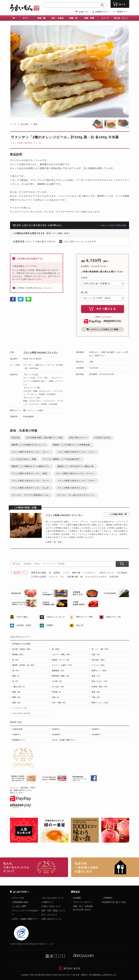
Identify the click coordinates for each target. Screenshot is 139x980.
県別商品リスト (19, 740)
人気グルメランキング (56, 617)
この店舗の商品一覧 (118, 514)
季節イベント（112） (100, 703)
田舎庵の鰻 (73, 577)
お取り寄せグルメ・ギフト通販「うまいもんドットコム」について (34, 867)
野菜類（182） (18, 655)
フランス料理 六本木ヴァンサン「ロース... (75, 473)
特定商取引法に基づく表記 (114, 902)
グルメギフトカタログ (96, 577)
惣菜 (36, 124)
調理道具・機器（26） (61, 676)
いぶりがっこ (90, 573)
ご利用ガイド (121, 12)
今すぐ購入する (102, 309)
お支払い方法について (51, 906)
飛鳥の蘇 (76, 573)
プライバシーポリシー (83, 902)
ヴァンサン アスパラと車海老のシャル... (31, 495)
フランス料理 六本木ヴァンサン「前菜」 (30, 473)
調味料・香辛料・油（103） (24, 665)
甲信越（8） (57, 692)
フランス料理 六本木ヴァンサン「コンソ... (77, 452)
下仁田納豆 (122, 573)
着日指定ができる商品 (21, 644)
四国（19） (17, 703)
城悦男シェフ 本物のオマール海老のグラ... (31, 466)
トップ (13, 124)
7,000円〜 (16, 735)
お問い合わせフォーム (51, 919)
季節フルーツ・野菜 (84, 617)
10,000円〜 (57, 735)
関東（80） (17, 692)
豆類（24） (96, 655)
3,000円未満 (17, 729)
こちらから (47, 288)
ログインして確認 (35, 410)
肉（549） (56, 649)
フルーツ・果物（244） (62, 655)
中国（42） (96, 697)
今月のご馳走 (22, 617)
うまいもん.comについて (52, 898)
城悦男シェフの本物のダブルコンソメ (29, 445)
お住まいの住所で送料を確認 (113, 225)
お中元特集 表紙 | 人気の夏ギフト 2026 (44, 438)
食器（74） (96, 676)
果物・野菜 (89, 18)
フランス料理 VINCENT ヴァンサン (27, 143)
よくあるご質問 (19, 906)
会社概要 (77, 898)
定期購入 (50, 625)
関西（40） (17, 697)
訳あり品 (80, 625)
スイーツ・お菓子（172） (63, 665)
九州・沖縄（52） (59, 703)
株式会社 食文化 (72, 968)
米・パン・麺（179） (100, 649)
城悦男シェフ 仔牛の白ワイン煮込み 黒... (76, 466)
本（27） (16, 681)
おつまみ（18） (58, 687)
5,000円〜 (96, 729)
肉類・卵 (73, 18)
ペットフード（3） (20, 708)
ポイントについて (49, 915)
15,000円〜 (96, 735)
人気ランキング (106, 573)
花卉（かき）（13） (100, 681)
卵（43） (16, 660)
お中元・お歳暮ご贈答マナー (64, 740)
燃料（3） (16, 676)
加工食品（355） (99, 660)
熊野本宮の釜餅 (39, 573)
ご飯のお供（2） (19, 687)
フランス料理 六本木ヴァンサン (72, 488)
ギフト (26, 18)
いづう (66, 573)
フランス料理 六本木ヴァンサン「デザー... (77, 481)
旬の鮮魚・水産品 (24, 625)
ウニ (62, 577)
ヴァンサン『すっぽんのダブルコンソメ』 (76, 495)
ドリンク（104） (99, 665)
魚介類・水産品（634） (22, 649)
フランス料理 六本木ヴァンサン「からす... (31, 488)
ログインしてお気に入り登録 (102, 329)
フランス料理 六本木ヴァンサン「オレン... (31, 452)
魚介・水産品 (57, 18)
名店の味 (16, 438)
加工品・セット (121, 18)
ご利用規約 (107, 898)
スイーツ (105, 18)
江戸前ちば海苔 (39, 577)
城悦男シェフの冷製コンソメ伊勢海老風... (72, 445)
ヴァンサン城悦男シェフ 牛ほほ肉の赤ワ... (62, 459)
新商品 (57, 573)
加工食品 (25, 124)
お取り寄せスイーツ (78, 438)
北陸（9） (56, 697)
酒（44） (16, 671)
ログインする (18, 898)
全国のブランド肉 (113, 617)
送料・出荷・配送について (53, 911)
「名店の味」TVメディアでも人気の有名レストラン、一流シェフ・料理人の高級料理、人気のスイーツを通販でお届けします (105, 867)
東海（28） (96, 692)
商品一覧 (42, 18)
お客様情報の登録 (20, 902)
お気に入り (84, 12)
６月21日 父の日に (103, 438)
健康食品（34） (58, 671)
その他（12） (57, 681)
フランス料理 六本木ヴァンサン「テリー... (31, 481)
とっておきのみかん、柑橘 (24, 459)
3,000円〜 (56, 729)
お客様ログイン (102, 12)
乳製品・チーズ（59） (61, 660)
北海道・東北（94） (100, 687)
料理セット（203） (100, 671)
